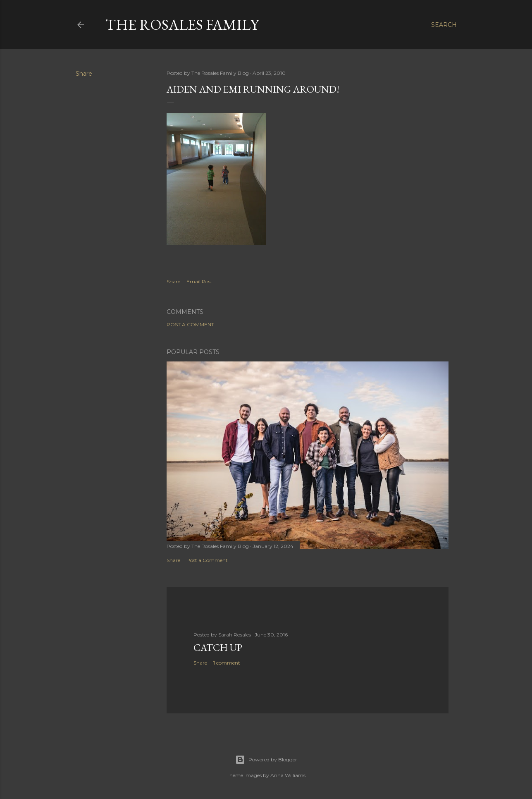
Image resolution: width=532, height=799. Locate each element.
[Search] (444, 25)
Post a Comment (190, 324)
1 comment (227, 663)
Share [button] (84, 74)
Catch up (218, 647)
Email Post (199, 281)
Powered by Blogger (266, 760)
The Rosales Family (182, 25)
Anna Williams (288, 775)
